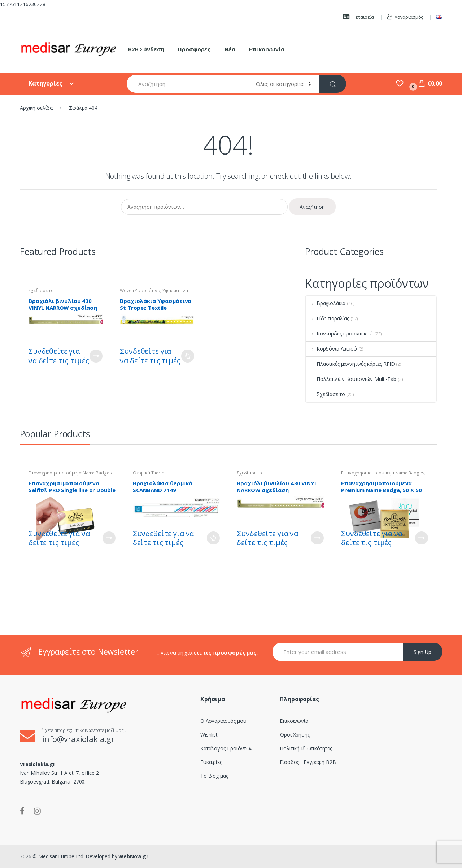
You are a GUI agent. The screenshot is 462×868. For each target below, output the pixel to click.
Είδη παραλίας (327, 318)
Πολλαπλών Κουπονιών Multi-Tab (351, 379)
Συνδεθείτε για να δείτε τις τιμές (59, 356)
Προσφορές (194, 49)
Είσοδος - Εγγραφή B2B (308, 762)
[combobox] (187, 84)
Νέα (230, 49)
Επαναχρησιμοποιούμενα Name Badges (70, 473)
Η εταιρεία (358, 17)
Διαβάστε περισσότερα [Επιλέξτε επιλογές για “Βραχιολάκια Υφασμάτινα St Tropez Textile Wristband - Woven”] (188, 356)
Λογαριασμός (405, 17)
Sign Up (422, 652)
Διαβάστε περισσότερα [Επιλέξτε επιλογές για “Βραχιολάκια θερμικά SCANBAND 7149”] (213, 538)
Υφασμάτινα (175, 290)
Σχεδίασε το (41, 290)
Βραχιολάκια (326, 303)
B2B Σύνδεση (146, 49)
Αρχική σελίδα (36, 108)
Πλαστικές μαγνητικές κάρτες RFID (350, 364)
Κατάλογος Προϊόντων (226, 748)
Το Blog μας (214, 776)
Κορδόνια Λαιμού (331, 349)
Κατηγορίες (46, 83)
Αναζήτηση (312, 207)
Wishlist (209, 735)
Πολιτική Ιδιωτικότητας (306, 748)
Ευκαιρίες (211, 762)
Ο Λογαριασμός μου (223, 721)
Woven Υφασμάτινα (140, 290)
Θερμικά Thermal (150, 473)
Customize (96, 356)
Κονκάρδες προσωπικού (339, 333)
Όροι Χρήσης (295, 735)
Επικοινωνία (267, 49)
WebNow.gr (133, 856)
